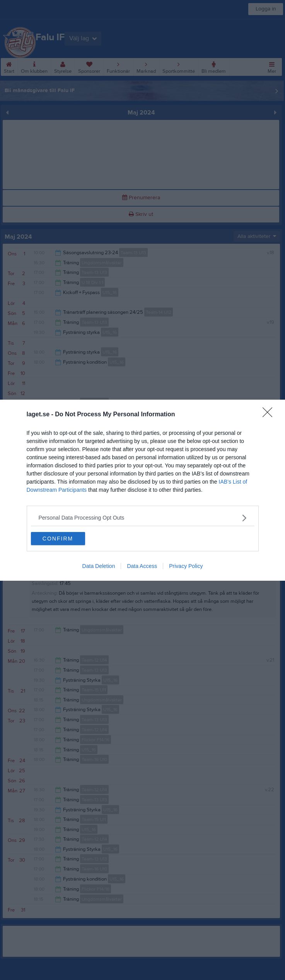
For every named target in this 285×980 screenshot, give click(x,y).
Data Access (142, 566)
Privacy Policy (186, 566)
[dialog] (142, 490)
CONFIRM (58, 538)
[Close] (270, 415)
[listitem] (143, 518)
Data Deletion (99, 566)
